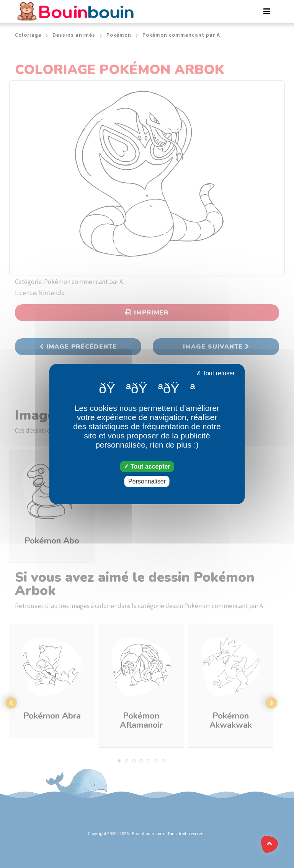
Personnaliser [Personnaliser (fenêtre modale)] (147, 481)
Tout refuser (216, 373)
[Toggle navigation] (267, 11)
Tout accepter (147, 466)
